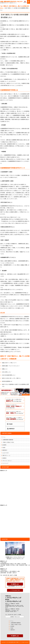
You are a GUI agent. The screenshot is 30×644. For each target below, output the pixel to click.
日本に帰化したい (7, 372)
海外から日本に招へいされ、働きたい (12, 378)
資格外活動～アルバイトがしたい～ (11, 366)
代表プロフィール (6, 455)
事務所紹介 (12, 429)
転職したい (5, 369)
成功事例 (4, 445)
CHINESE (25, 2)
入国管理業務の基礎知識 (8, 440)
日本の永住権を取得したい (9, 375)
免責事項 (4, 458)
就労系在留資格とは (7, 381)
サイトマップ (5, 463)
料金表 (11, 424)
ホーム (4, 437)
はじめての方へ (6, 453)
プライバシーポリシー (7, 461)
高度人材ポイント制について (9, 363)
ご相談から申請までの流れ (8, 442)
